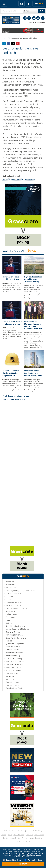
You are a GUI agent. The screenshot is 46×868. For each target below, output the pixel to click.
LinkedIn (34, 18)
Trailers (9, 641)
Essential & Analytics (12, 860)
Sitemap (19, 841)
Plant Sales (10, 585)
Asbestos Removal (13, 647)
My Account (29, 4)
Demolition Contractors (15, 626)
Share (4, 43)
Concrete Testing (13, 673)
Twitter (29, 18)
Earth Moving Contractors (16, 661)
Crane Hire (10, 596)
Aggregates (10, 611)
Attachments (11, 588)
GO (41, 11)
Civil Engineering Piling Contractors (20, 591)
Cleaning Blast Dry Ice (15, 688)
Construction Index (11, 20)
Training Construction (15, 594)
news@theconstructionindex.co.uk (19, 179)
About (10, 835)
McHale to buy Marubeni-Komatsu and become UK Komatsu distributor (33, 325)
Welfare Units (11, 614)
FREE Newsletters (21, 4)
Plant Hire (10, 582)
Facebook (43, 18)
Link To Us (29, 835)
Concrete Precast (13, 685)
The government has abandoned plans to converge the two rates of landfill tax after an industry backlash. (12, 287)
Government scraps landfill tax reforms (11, 278)
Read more (26, 857)
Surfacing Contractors (15, 605)
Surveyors (10, 676)
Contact (4, 835)
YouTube (38, 18)
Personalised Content (34, 860)
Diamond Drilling (13, 632)
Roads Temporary (13, 656)
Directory (27, 841)
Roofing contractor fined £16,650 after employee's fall (10, 373)
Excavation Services (14, 602)
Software (9, 623)
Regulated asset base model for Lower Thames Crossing (33, 279)
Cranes (9, 599)
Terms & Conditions (35, 838)
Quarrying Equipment (15, 644)
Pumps (8, 620)
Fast (39, 4)
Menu (4, 4)
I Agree (23, 864)
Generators (10, 617)
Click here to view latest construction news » (16, 398)
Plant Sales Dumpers (14, 653)
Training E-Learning (14, 659)
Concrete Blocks (12, 650)
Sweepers (10, 679)
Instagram (25, 18)
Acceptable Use (15, 838)
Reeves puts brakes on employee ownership (12, 323)
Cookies (6, 838)
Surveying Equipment (14, 635)
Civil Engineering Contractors (18, 608)
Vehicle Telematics (13, 667)
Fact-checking (39, 835)
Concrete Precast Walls (15, 664)
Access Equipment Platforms (17, 629)
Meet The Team (19, 835)
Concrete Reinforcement (16, 638)
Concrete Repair (12, 682)
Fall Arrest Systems (13, 670)
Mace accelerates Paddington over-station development (33, 373)
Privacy (25, 838)
